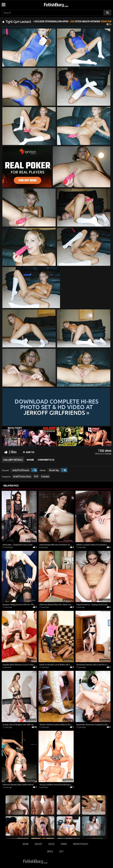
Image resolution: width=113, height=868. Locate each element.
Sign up (38, 844)
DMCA (50, 851)
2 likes (13, 452)
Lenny (103, 453)
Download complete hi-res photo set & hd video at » (57, 407)
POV (36, 476)
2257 (61, 851)
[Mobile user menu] (3, 4)
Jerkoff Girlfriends (21, 470)
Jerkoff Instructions (22, 476)
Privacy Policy (80, 844)
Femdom (45, 476)
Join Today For (73, 23)
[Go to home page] (62, 4)
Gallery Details (13, 460)
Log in (51, 844)
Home (25, 844)
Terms (64, 844)
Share (30, 460)
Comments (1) (46, 460)
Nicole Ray (54, 470)
